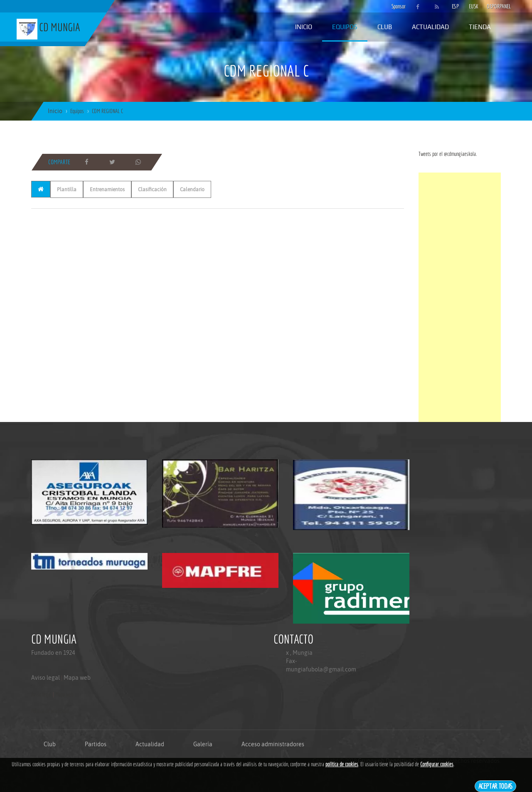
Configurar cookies (437, 764)
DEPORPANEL (492, 6)
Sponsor (397, 6)
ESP (455, 6)
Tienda (480, 27)
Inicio (304, 27)
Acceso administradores (273, 744)
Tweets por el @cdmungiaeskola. (448, 154)
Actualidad (430, 27)
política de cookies (342, 764)
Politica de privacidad (50, 711)
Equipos (345, 27)
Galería (203, 744)
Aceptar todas (496, 786)
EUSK (474, 6)
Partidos (96, 744)
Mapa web (77, 678)
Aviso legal (46, 678)
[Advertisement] (460, 297)
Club (385, 27)
